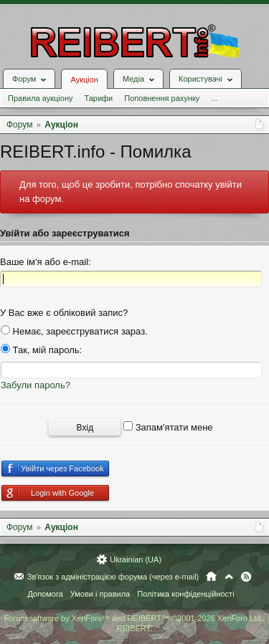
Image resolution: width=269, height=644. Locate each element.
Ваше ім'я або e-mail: (46, 262)
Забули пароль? (36, 385)
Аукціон (84, 80)
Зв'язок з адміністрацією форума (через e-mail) (113, 577)
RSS (246, 577)
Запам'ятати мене (168, 427)
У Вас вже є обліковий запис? (64, 313)
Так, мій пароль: (41, 350)
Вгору (229, 577)
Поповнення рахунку (162, 98)
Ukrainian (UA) (136, 559)
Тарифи (98, 98)
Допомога (45, 594)
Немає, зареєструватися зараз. (74, 331)
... (214, 98)
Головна (211, 577)
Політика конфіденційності (185, 594)
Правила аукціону (40, 98)
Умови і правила (100, 594)
